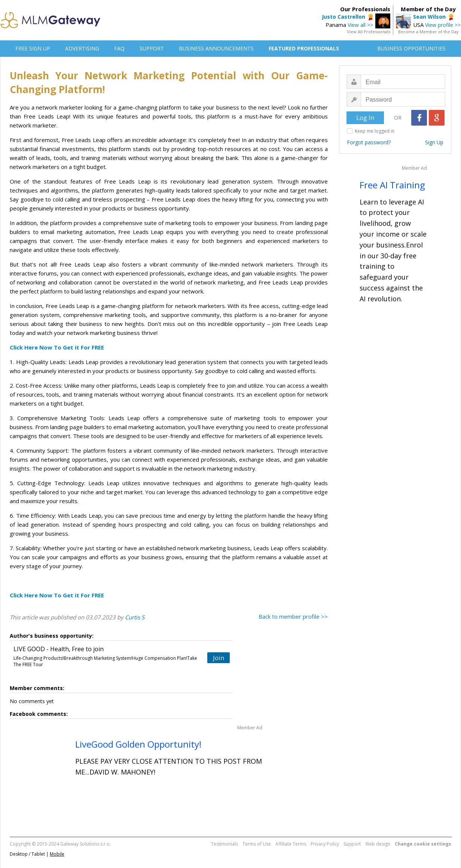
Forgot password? (369, 142)
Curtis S (135, 617)
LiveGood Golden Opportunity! (138, 744)
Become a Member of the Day (428, 32)
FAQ (119, 48)
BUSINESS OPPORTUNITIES (411, 48)
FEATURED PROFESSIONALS (304, 48)
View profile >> (443, 25)
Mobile (57, 854)
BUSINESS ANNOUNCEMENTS (216, 48)
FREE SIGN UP (33, 48)
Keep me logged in (375, 131)
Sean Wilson (429, 17)
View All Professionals (369, 32)
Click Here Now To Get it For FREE (57, 347)
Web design (378, 844)
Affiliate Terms (291, 844)
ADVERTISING (82, 48)
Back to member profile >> (293, 616)
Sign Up (434, 142)
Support (352, 844)
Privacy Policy (325, 844)
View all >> (360, 25)
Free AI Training (392, 185)
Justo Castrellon (344, 17)
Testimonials (225, 844)
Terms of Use (257, 844)
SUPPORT (152, 48)
